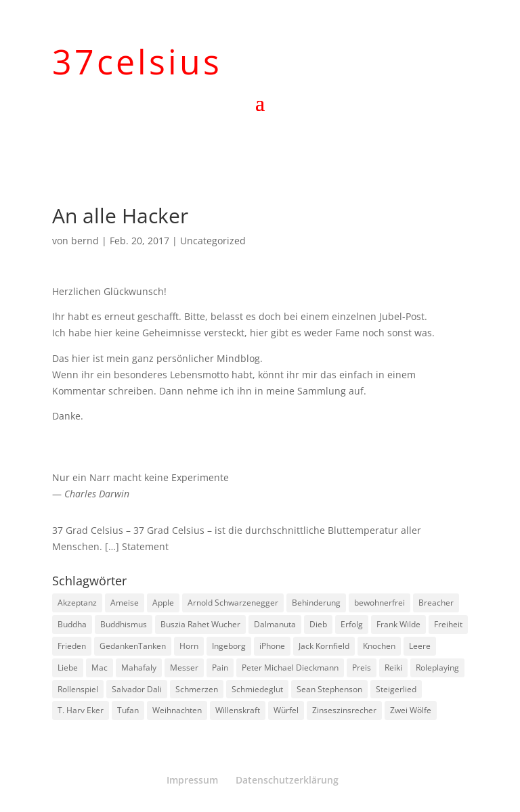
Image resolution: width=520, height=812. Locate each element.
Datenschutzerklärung (287, 780)
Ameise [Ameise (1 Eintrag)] (125, 603)
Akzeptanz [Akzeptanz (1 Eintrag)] (77, 603)
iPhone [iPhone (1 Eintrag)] (272, 646)
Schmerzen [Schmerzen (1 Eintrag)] (197, 689)
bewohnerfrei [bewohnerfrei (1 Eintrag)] (380, 603)
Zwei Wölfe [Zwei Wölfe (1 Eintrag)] (411, 710)
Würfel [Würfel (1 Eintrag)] (286, 710)
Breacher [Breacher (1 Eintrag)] (436, 603)
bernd (85, 241)
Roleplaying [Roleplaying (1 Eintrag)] (437, 668)
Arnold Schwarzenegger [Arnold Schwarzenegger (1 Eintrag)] (233, 603)
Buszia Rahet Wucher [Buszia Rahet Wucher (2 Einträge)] (200, 624)
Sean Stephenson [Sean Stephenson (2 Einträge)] (329, 689)
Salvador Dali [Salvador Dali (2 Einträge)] (137, 689)
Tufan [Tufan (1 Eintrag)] (128, 710)
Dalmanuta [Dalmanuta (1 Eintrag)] (275, 624)
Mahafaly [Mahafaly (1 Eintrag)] (139, 668)
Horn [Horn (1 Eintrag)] (189, 646)
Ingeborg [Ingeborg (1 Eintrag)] (229, 646)
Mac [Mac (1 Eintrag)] (100, 668)
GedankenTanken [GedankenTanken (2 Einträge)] (133, 646)
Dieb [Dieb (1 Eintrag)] (318, 624)
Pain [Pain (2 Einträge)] (220, 668)
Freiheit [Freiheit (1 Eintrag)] (448, 624)
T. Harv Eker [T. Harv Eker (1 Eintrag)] (81, 710)
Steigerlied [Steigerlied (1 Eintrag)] (396, 689)
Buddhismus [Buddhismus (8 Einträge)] (124, 624)
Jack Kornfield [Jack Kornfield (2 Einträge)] (324, 646)
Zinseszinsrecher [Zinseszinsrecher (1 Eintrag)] (344, 710)
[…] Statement (137, 546)
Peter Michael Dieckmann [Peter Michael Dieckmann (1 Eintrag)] (290, 668)
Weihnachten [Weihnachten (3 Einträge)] (177, 710)
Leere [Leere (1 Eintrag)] (420, 646)
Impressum (192, 780)
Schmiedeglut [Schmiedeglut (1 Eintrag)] (257, 689)
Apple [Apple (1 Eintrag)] (163, 603)
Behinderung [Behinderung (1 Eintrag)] (316, 603)
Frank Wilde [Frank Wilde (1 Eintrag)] (398, 624)
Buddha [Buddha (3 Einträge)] (72, 624)
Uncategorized (213, 241)
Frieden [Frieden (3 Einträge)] (72, 646)
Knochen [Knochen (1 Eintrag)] (379, 646)
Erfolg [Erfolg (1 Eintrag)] (352, 624)
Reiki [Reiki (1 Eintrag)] (393, 668)
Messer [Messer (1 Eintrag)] (184, 668)
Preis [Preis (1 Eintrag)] (362, 668)
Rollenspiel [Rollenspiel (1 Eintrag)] (78, 689)
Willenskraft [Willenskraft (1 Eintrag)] (238, 710)
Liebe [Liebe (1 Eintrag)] (68, 668)
